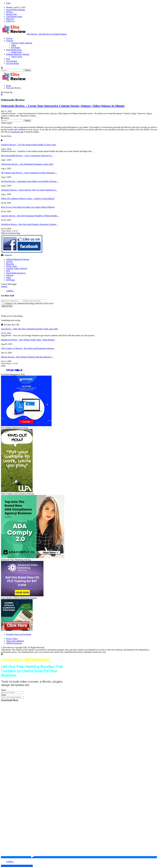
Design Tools (11, 14)
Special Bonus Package (15, 10)
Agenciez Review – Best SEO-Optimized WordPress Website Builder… (30, 216)
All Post (9, 12)
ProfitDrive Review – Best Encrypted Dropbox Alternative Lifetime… (30, 224)
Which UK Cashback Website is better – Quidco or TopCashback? (28, 199)
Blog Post (10, 19)
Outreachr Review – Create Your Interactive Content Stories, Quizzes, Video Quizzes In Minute (63, 106)
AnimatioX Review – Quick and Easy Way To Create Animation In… (29, 190)
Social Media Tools (14, 50)
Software (10, 41)
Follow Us (10, 21)
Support (4, 286)
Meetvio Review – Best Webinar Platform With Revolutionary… (27, 357)
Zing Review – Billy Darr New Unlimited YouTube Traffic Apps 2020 (29, 329)
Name (4, 690)
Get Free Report (13, 63)
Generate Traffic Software (22, 43)
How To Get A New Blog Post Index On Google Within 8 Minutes (28, 207)
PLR (8, 59)
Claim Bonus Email (14, 16)
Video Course (17, 57)
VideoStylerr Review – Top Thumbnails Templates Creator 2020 (27, 164)
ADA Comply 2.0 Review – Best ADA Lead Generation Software (28, 348)
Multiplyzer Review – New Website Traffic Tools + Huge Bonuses (28, 340)
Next (9, 231)
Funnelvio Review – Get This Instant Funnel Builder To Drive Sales (29, 145)
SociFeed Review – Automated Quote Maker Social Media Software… (30, 181)
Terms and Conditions (15, 641)
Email (4, 695)
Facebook (15, 132)
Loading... (10, 291)
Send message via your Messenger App (17, 866)
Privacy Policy (12, 639)
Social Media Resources (16, 273)
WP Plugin (15, 47)
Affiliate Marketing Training (18, 54)
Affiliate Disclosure (14, 643)
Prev (4, 231)
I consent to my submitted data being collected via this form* (28, 303)
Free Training (12, 61)
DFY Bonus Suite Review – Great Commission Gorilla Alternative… (29, 173)
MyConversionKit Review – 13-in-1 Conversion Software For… (27, 156)
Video (14, 45)
